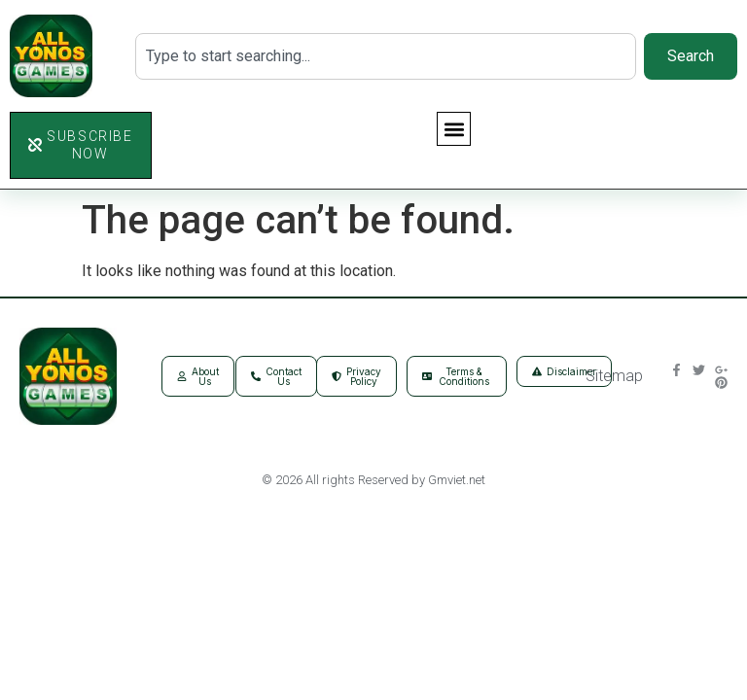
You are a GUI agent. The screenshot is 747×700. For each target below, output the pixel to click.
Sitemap (614, 376)
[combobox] (386, 56)
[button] (454, 129)
